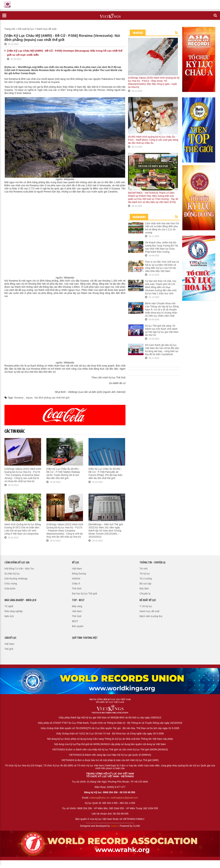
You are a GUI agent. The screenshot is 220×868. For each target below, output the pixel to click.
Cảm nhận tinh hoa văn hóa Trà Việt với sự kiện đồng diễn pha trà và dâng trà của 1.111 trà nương (162, 228)
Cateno (114, 826)
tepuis (29, 398)
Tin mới (144, 569)
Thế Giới (77, 589)
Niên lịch (9, 616)
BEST (75, 621)
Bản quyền (78, 626)
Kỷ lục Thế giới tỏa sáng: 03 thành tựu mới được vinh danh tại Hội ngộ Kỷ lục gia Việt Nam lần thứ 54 (162, 330)
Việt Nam (77, 569)
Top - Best (78, 600)
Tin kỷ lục (145, 574)
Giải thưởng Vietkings (16, 579)
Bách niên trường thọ (151, 616)
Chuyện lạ (145, 594)
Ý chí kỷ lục (146, 606)
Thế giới (9, 649)
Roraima (19, 398)
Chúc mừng (11, 584)
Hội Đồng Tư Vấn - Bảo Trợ (19, 569)
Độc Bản (144, 589)
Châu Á (76, 584)
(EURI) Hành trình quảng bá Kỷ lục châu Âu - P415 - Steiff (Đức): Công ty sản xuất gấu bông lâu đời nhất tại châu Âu (153, 140)
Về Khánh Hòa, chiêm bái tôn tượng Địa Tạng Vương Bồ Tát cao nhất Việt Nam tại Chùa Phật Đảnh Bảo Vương (161, 247)
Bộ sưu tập (145, 584)
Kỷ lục (76, 563)
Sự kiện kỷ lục (12, 574)
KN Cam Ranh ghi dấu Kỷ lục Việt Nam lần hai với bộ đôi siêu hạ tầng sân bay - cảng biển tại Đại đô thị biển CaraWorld (162, 350)
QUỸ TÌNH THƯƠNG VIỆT (85, 638)
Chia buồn (10, 589)
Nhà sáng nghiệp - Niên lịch (20, 600)
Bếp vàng (77, 606)
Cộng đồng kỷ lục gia (17, 563)
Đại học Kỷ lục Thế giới (85, 594)
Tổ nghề (9, 606)
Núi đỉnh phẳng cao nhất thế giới (52, 398)
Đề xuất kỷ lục (26, 29)
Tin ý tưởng (146, 579)
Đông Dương (79, 574)
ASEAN (76, 579)
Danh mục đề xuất (46, 29)
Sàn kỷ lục (10, 638)
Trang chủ (10, 29)
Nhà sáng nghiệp (14, 611)
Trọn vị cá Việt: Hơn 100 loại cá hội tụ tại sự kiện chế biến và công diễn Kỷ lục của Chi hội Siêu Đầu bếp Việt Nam (162, 266)
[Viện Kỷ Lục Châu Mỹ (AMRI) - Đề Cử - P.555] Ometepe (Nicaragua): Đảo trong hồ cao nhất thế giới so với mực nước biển (65, 53)
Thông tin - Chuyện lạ (152, 563)
